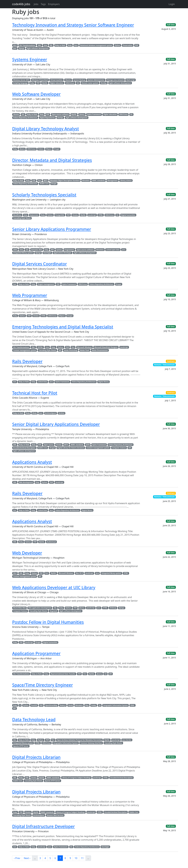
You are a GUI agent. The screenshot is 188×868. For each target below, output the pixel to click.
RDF (52, 250)
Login (172, 4)
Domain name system (90, 83)
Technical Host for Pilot (35, 393)
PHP (137, 45)
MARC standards (99, 180)
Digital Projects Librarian (36, 757)
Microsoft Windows (84, 347)
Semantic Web (37, 250)
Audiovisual (51, 542)
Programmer (69, 250)
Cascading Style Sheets (22, 218)
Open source (49, 445)
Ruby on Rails (60, 45)
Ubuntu (68, 80)
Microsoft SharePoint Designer (106, 347)
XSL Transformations (27, 45)
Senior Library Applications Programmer (52, 229)
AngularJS (53, 611)
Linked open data (113, 250)
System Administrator (96, 80)
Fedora (41, 149)
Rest (76, 45)
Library (82, 114)
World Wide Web (19, 608)
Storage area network (115, 80)
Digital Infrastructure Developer (43, 826)
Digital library (104, 382)
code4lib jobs (21, 4)
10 (76, 858)
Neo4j (71, 705)
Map (87, 705)
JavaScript (92, 215)
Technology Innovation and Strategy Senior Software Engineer (73, 25)
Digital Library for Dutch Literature (71, 448)
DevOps (104, 83)
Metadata (86, 180)
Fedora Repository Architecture (25, 118)
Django (22, 48)
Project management (46, 284)
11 (82, 858)
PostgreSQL (60, 215)
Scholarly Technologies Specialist (44, 195)
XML (39, 45)
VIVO (15, 250)
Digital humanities (128, 215)
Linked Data (43, 382)
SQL (51, 45)
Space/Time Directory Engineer (43, 685)
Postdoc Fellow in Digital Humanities (48, 622)
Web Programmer (30, 295)
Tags (43, 4)
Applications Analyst (32, 462)
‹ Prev (17, 858)
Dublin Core (44, 184)
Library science (126, 180)
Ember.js (113, 608)
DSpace (49, 149)
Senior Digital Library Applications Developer (56, 424)
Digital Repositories (47, 118)
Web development (26, 482)
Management (113, 180)
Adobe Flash (85, 350)
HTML (101, 215)
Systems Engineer (30, 59)
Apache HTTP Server (21, 746)
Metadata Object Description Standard (65, 180)
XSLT (15, 45)
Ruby (70, 45)
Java (15, 48)
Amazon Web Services (55, 815)
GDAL (132, 705)
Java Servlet (127, 740)
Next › (27, 858)
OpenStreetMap (51, 705)
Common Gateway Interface (91, 743)
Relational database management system (96, 45)
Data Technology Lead (34, 719)
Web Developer (27, 553)
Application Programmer (36, 653)
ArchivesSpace (50, 413)
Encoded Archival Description (24, 448)
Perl (40, 180)
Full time (171, 25)
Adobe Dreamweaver (100, 350)
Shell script (131, 80)
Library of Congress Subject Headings (76, 778)
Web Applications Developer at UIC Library (54, 587)
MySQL (45, 83)
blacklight (47, 253)
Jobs (36, 4)
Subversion (34, 215)
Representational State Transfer (63, 674)
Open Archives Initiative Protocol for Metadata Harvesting (79, 740)
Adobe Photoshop (71, 350)
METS (46, 180)
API (60, 350)
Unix (45, 45)
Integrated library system (23, 253)
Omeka (75, 215)
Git (78, 83)
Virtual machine (56, 80)
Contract (171, 361)
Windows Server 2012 (21, 80)
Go (100, 705)
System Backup (79, 80)
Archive (61, 413)
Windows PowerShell (40, 80)
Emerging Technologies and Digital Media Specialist (63, 327)
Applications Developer (62, 253)
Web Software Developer (36, 94)
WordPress (17, 215)
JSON (88, 445)
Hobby (94, 705)
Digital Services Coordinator (40, 264)
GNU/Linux (70, 83)
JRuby (35, 413)
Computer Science (119, 448)
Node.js (63, 705)
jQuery (22, 149)
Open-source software (60, 114)
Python (117, 45)
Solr (23, 114)
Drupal (57, 149)
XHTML (40, 347)
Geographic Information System (116, 705)
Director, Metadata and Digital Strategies (52, 160)
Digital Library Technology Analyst (46, 129)
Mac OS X (79, 573)
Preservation (128, 45)
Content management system (25, 350)
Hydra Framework (94, 114)
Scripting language (20, 83)
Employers (54, 4)
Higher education (57, 83)
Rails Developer (27, 361)
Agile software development (38, 48)
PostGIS (34, 705)
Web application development (40, 608)
